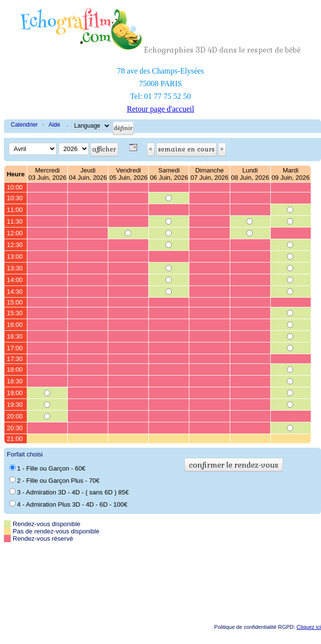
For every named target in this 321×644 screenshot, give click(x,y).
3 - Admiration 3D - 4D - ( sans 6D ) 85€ (69, 492)
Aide (54, 125)
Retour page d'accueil (160, 109)
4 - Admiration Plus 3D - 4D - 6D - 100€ (68, 504)
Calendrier (24, 125)
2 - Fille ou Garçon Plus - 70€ (54, 480)
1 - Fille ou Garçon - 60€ (47, 468)
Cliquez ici (309, 627)
